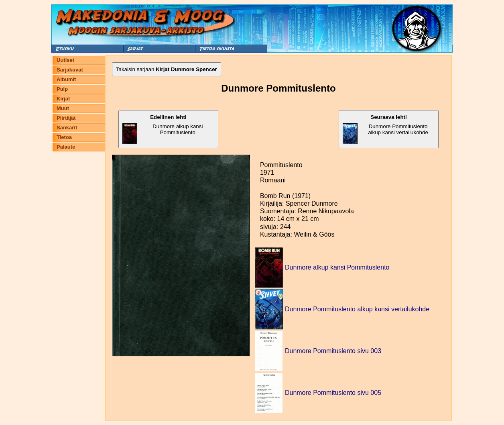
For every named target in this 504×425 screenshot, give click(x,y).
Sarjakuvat (70, 70)
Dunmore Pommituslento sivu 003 (333, 351)
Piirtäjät (66, 118)
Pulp (62, 89)
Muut (63, 108)
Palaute (66, 147)
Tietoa (64, 137)
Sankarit (67, 128)
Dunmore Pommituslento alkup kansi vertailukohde (385, 129)
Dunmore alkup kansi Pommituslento (163, 129)
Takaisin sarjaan (167, 69)
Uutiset (65, 60)
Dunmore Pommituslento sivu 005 (333, 393)
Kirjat (63, 99)
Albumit (66, 79)
